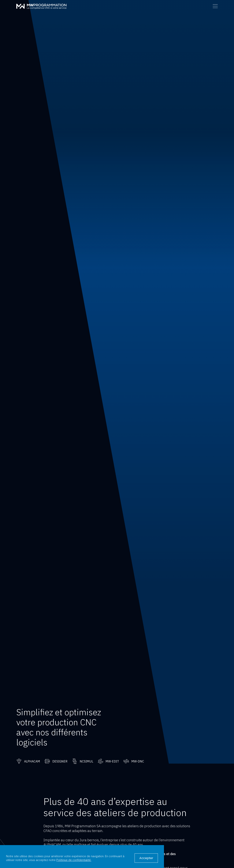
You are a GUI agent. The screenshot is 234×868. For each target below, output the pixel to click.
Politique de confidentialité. (74, 860)
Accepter (146, 858)
